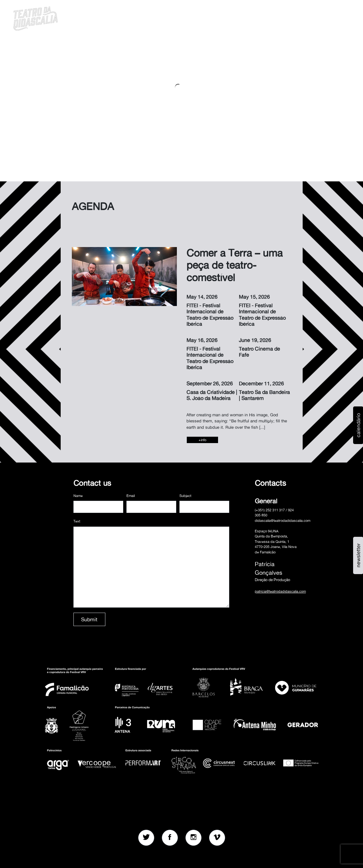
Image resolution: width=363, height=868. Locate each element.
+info (202, 440)
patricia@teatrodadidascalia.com (280, 591)
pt (307, 18)
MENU (332, 18)
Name (78, 496)
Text (77, 521)
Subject (185, 496)
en (315, 18)
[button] (299, 18)
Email (131, 496)
